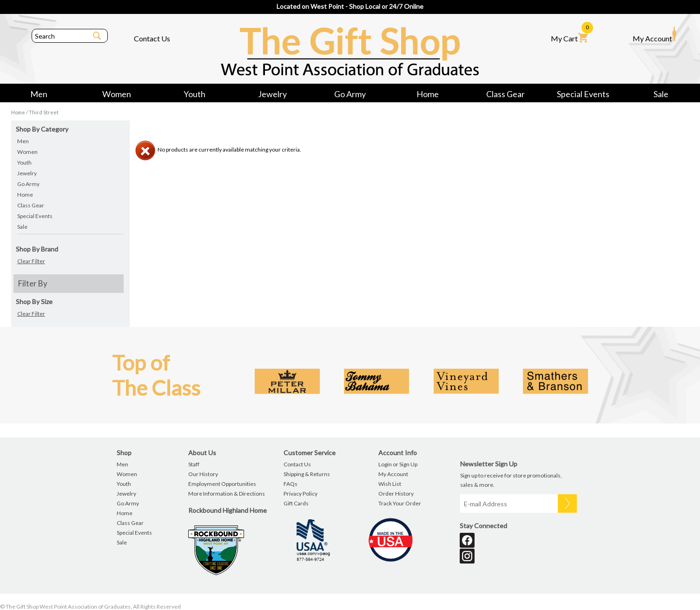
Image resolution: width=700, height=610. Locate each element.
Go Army (350, 94)
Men (39, 94)
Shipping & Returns (307, 474)
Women (117, 94)
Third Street (44, 112)
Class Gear (505, 94)
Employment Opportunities (222, 484)
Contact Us (152, 38)
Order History (396, 494)
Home (428, 94)
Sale (661, 94)
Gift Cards (296, 503)
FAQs (291, 484)
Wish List (390, 484)
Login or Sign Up (398, 464)
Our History (203, 474)
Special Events (583, 94)
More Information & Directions (227, 494)
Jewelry (272, 94)
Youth (195, 94)
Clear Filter (31, 261)
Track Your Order (400, 503)
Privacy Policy (300, 494)
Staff (194, 464)
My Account (654, 34)
